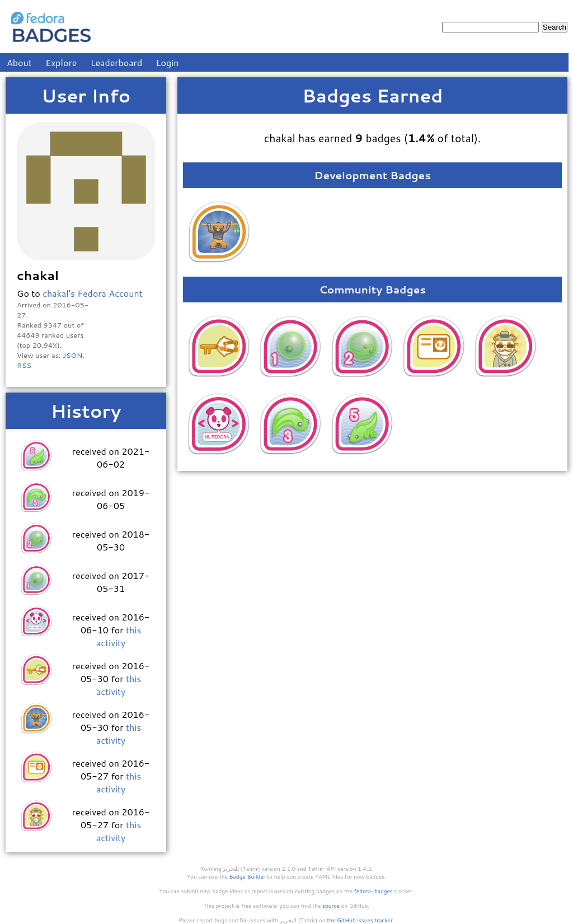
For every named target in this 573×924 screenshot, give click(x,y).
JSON (72, 355)
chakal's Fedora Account (93, 293)
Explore (61, 62)
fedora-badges (374, 891)
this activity (119, 636)
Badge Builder (248, 876)
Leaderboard (117, 62)
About (19, 62)
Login (168, 62)
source (331, 906)
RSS (24, 365)
